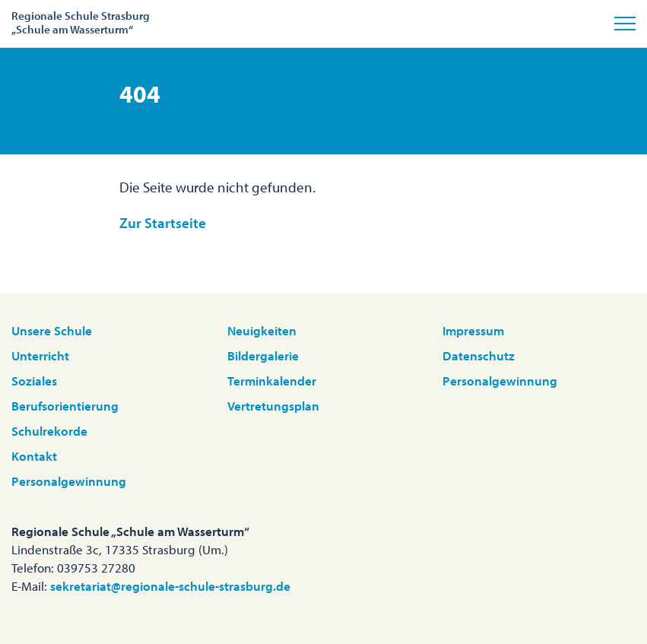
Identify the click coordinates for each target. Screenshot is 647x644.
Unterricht (40, 355)
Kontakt (34, 456)
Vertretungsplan (273, 406)
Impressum (473, 330)
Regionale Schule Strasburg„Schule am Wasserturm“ (81, 22)
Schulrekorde (49, 431)
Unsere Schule (52, 330)
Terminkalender (272, 381)
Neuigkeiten (262, 330)
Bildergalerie (263, 355)
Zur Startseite (163, 223)
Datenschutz (479, 355)
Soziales (34, 381)
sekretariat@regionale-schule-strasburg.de (170, 586)
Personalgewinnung (69, 481)
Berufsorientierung (65, 406)
